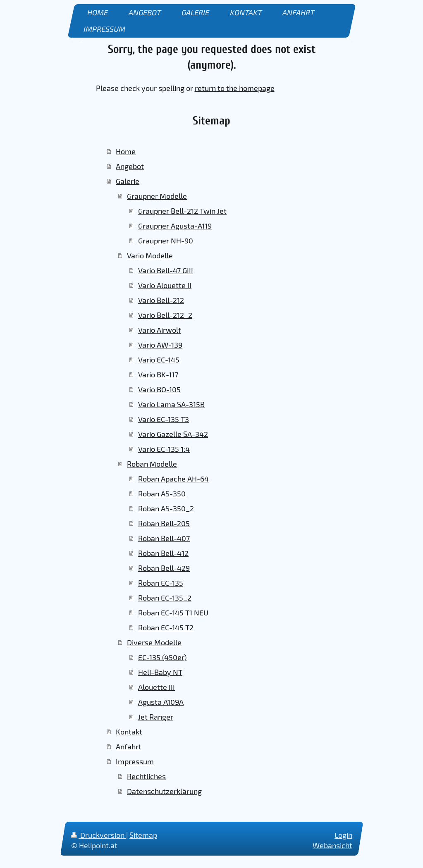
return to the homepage (235, 88)
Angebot (130, 166)
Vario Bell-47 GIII (166, 270)
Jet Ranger (156, 717)
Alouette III (157, 687)
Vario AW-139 (160, 345)
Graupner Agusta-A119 (175, 226)
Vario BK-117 (158, 374)
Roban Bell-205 (164, 523)
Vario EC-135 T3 (164, 419)
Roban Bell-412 (163, 553)
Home (126, 151)
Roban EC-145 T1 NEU (173, 613)
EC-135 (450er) (162, 657)
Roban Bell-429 (164, 568)
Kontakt (129, 732)
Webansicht (332, 845)
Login (343, 835)
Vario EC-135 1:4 (164, 449)
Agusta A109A (161, 702)
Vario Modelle (150, 255)
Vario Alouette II (165, 285)
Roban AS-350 (162, 494)
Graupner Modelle (157, 196)
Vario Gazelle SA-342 (173, 434)
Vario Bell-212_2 (165, 315)
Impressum (135, 761)
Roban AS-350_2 (166, 508)
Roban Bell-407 (164, 538)
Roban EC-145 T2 (166, 627)
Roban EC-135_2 (165, 598)
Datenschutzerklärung (164, 791)
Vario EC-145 (159, 360)
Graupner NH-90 (166, 241)
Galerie (128, 181)
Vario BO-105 (159, 389)
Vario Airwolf (160, 330)
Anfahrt (129, 746)
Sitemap (143, 835)
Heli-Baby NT (160, 672)
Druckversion (99, 835)
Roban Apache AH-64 (173, 479)
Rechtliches (146, 776)
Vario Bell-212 (161, 300)
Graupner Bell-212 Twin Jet (182, 211)
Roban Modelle (152, 464)
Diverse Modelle (154, 642)
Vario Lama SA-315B (171, 404)
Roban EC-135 (161, 583)
